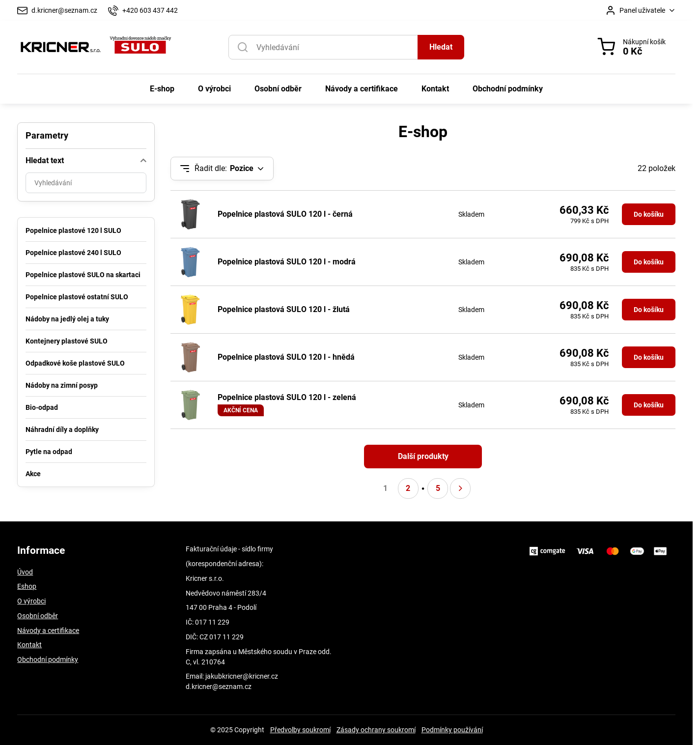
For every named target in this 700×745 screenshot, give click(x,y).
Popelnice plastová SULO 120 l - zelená (287, 397)
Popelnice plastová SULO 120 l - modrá (287, 262)
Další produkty (423, 456)
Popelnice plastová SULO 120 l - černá (285, 214)
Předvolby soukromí (300, 730)
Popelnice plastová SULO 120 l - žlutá (284, 309)
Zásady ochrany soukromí (376, 730)
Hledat (441, 47)
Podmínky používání (452, 730)
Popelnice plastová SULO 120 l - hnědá (286, 357)
